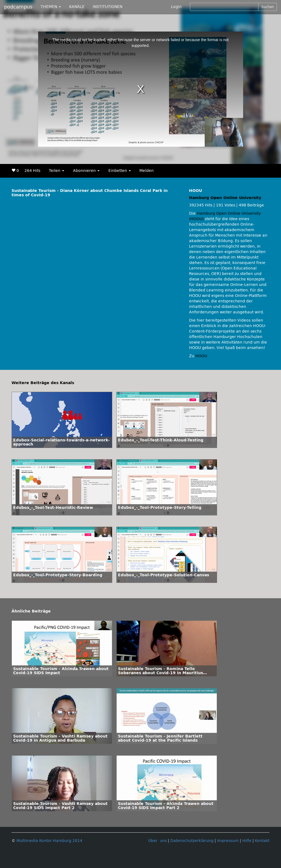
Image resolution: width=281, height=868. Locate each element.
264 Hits (32, 171)
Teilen (57, 171)
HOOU (201, 356)
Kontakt (262, 841)
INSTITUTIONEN (108, 7)
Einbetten (120, 171)
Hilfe (247, 841)
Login (176, 7)
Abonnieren (86, 171)
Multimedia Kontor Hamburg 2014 (49, 841)
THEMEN (51, 7)
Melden (147, 171)
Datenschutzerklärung (192, 841)
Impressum (228, 841)
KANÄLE (77, 7)
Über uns (158, 841)
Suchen (268, 7)
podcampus (18, 7)
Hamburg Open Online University (225, 198)
